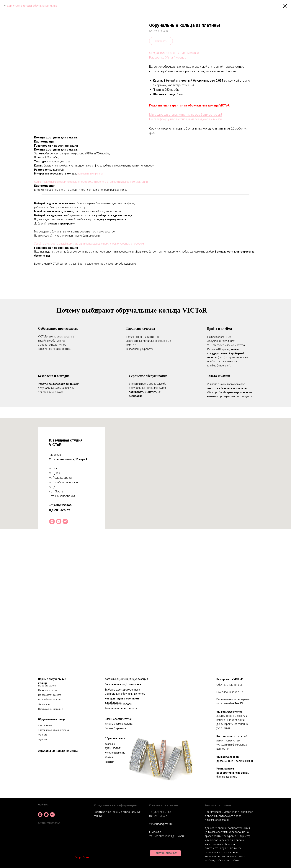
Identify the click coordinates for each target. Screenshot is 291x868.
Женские (42, 735)
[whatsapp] (59, 521)
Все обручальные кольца (51, 709)
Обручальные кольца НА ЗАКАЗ (58, 751)
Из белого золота (47, 686)
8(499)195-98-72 (113, 748)
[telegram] (65, 521)
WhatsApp (110, 757)
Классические (45, 725)
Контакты (110, 744)
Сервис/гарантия (115, 728)
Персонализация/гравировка (123, 684)
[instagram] (52, 521)
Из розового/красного (50, 695)
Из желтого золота (48, 690)
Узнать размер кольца (119, 724)
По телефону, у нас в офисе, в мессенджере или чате (186, 119)
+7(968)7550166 (60, 505)
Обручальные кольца (52, 719)
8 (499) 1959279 (159, 816)
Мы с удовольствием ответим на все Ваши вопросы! (185, 115)
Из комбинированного (50, 700)
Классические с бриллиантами (54, 730)
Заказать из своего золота (121, 708)
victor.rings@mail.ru (115, 753)
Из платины (44, 704)
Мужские (43, 740)
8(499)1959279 (59, 510)
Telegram (109, 762)
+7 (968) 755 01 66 (160, 812)
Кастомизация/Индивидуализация (126, 679)
